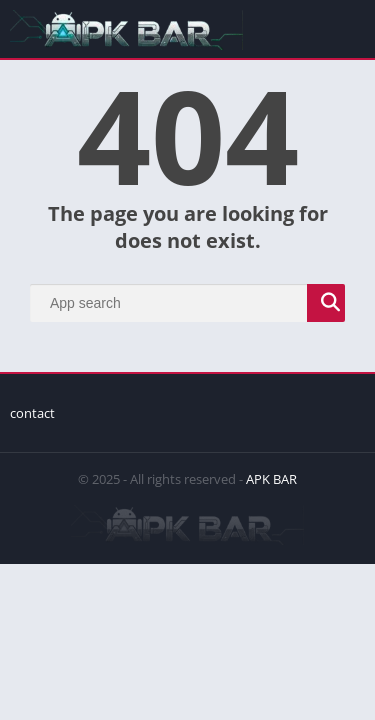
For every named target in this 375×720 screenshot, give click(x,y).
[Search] (187, 303)
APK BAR (271, 479)
